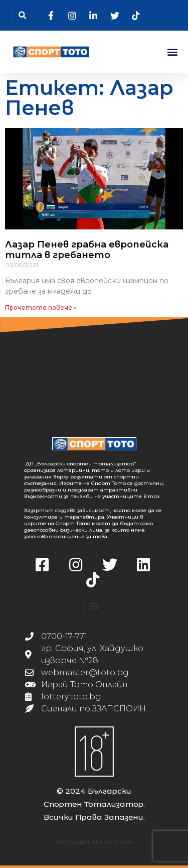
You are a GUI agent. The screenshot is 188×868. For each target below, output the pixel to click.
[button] (22, 15)
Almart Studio (112, 842)
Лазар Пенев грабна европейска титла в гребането (87, 250)
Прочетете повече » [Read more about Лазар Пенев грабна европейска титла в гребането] (41, 307)
